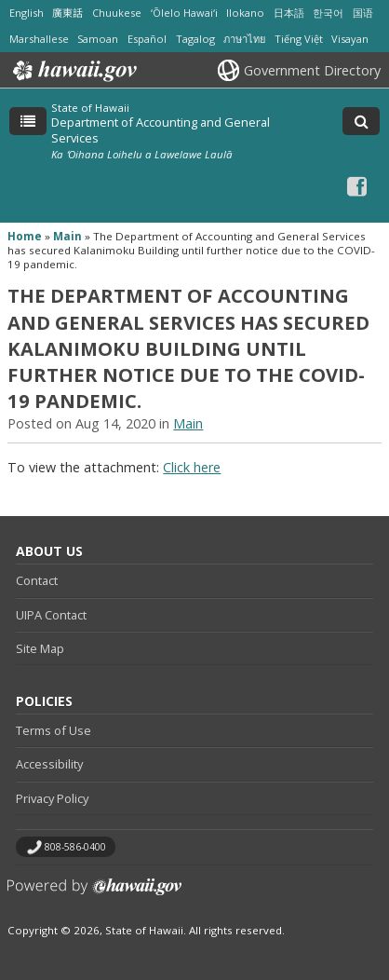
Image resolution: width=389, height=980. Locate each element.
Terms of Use (54, 730)
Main (67, 236)
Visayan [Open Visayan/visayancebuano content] (350, 39)
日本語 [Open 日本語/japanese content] (289, 13)
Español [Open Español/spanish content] (147, 39)
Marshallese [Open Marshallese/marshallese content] (39, 39)
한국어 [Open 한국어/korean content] (328, 13)
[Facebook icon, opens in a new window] (357, 186)
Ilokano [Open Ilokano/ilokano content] (245, 13)
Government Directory (312, 70)
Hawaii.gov (73, 71)
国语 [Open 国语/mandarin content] (363, 13)
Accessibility (49, 764)
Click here (192, 467)
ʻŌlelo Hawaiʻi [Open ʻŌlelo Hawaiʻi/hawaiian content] (184, 13)
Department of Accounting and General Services (161, 129)
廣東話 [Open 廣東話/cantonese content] (67, 13)
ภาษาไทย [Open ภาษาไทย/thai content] (244, 39)
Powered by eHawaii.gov (94, 894)
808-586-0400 (75, 847)
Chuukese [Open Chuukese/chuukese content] (117, 13)
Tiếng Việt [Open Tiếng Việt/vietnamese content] (299, 39)
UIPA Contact (51, 615)
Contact (37, 580)
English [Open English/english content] (27, 13)
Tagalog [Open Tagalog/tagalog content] (195, 39)
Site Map (40, 648)
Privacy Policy (52, 798)
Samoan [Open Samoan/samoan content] (98, 39)
